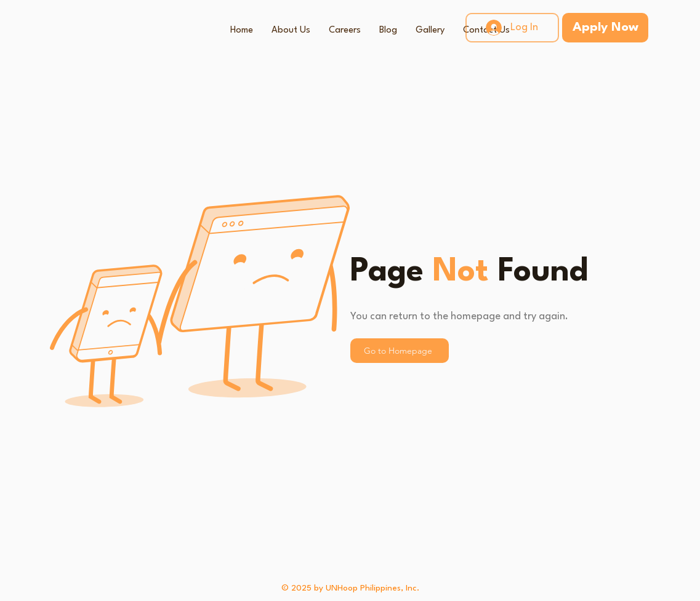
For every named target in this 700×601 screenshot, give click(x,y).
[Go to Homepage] (400, 351)
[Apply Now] (605, 28)
